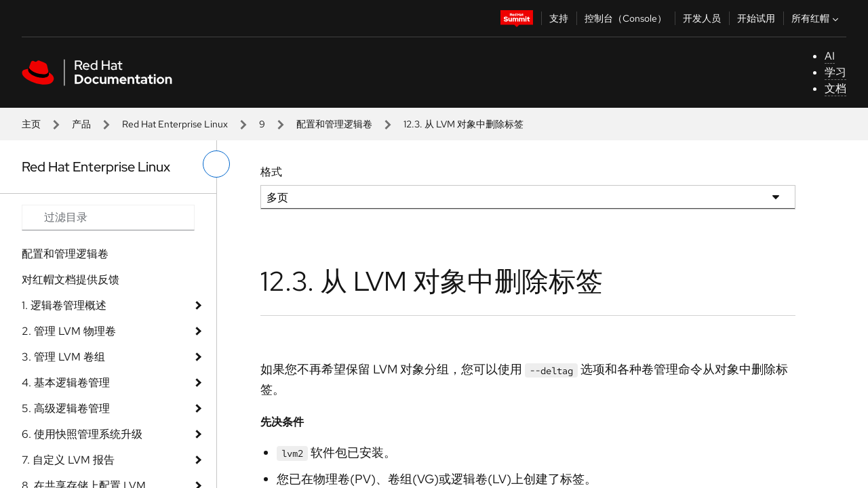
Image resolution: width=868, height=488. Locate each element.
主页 (31, 124)
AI (830, 56)
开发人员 (702, 18)
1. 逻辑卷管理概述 (64, 305)
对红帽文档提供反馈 (71, 280)
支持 (559, 18)
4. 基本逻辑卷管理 (66, 383)
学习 (835, 72)
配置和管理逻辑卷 (334, 124)
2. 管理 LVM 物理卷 (69, 331)
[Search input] (108, 218)
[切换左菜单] (216, 164)
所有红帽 (816, 18)
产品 (81, 124)
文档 (835, 88)
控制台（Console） (626, 18)
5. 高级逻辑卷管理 (66, 408)
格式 (271, 172)
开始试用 (756, 18)
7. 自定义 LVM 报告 (68, 460)
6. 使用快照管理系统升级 (82, 434)
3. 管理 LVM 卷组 (63, 357)
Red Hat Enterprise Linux (175, 124)
